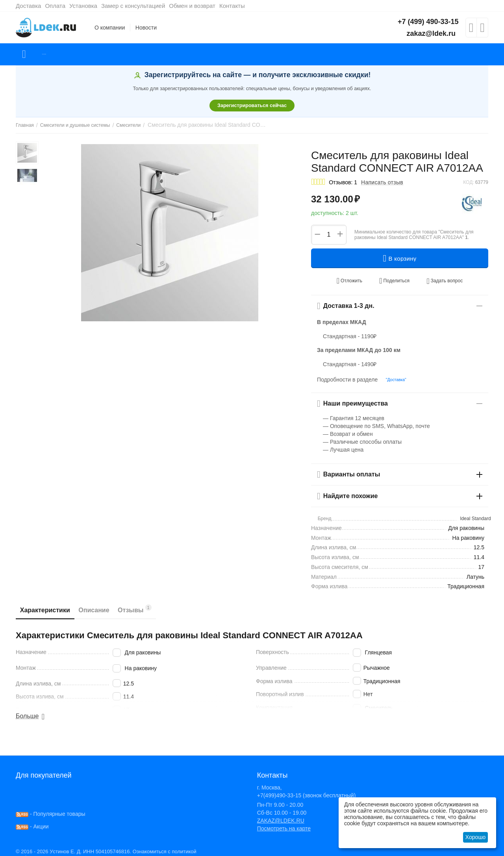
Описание (105, 603)
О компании (110, 28)
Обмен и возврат (192, 6)
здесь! (148, 850)
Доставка (28, 6)
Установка (83, 6)
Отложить (358, 278)
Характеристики (49, 603)
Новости (146, 28)
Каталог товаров (62, 54)
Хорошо (476, 837)
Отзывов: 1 (343, 182)
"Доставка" (393, 373)
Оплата (55, 6)
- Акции (32, 819)
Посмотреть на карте (284, 821)
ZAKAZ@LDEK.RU (281, 813)
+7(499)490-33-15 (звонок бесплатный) (307, 788)
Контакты (232, 6)
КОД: (468, 182)
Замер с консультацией (133, 6)
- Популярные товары (51, 807)
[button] (394, 278)
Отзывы (153, 602)
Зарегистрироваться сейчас (252, 106)
